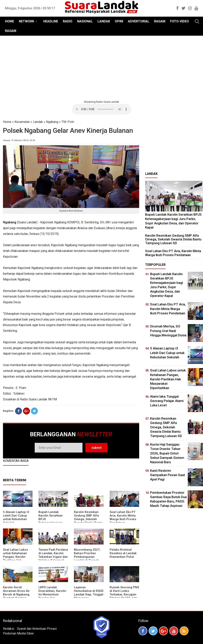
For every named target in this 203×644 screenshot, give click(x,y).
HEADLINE (51, 21)
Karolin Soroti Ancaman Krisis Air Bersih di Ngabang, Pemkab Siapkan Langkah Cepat (16, 594)
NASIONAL (85, 21)
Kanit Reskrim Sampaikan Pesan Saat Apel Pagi (168, 475)
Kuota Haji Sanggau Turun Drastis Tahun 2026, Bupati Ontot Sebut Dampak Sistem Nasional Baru (167, 453)
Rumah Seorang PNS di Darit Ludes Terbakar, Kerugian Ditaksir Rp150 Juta (124, 593)
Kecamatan (22, 122)
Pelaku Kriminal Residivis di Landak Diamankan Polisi (123, 553)
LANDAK (104, 21)
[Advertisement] (101, 67)
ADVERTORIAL (139, 21)
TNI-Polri (68, 122)
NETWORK (26, 21)
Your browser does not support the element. (101, 109)
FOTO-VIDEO (180, 21)
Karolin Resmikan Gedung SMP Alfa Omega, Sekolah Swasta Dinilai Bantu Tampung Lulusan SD (89, 519)
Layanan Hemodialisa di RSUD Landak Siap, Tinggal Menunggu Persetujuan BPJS (89, 594)
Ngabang (52, 122)
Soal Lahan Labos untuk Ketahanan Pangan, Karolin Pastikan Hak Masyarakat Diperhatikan (15, 559)
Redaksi (9, 629)
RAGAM (160, 21)
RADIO (68, 21)
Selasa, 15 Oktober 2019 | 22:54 (19, 140)
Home (7, 122)
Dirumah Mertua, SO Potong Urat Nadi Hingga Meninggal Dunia (168, 331)
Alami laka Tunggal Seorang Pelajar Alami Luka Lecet (167, 401)
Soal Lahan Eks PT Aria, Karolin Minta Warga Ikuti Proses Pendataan (123, 517)
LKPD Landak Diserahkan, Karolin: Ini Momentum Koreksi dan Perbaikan (53, 594)
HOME (10, 21)
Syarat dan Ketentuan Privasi (37, 629)
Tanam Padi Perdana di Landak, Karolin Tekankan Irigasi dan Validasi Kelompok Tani (53, 557)
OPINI (119, 21)
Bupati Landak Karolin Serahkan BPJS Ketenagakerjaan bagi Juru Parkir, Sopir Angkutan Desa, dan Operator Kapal (173, 221)
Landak (38, 122)
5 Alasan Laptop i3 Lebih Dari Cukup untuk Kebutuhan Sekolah (16, 517)
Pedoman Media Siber (18, 633)
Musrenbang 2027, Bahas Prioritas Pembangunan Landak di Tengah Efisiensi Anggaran (87, 557)
